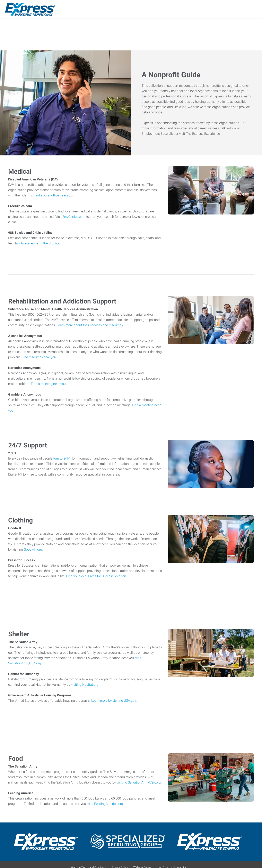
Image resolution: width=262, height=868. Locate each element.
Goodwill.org (33, 550)
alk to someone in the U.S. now (38, 244)
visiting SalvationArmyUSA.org (139, 783)
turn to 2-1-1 (62, 459)
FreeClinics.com (74, 218)
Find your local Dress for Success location (96, 577)
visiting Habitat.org (85, 686)
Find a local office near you (53, 196)
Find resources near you (39, 358)
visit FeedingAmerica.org (105, 805)
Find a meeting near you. (49, 385)
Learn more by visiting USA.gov (114, 702)
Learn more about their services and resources (90, 326)
